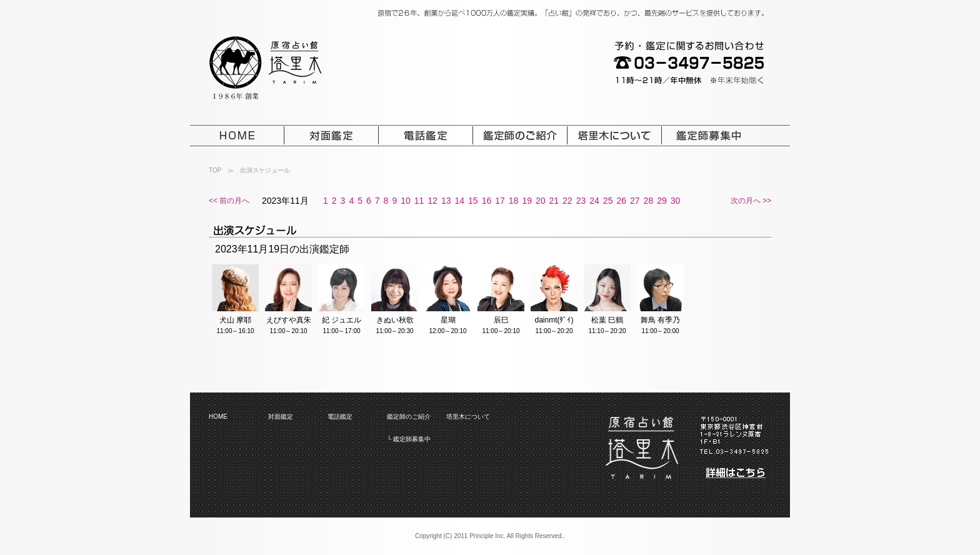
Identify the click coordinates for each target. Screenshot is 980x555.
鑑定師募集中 (412, 439)
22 (567, 201)
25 (608, 201)
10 (406, 201)
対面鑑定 (281, 417)
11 (419, 201)
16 (487, 201)
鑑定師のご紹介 (409, 417)
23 (581, 201)
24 (594, 201)
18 (514, 201)
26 (621, 201)
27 (635, 201)
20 (541, 201)
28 (649, 201)
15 (473, 201)
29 (662, 201)
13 (446, 201)
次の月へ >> (751, 201)
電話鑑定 (340, 417)
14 (459, 201)
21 (554, 201)
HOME (218, 417)
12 (432, 201)
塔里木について (468, 417)
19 (527, 201)
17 (500, 201)
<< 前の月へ (229, 201)
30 (676, 201)
